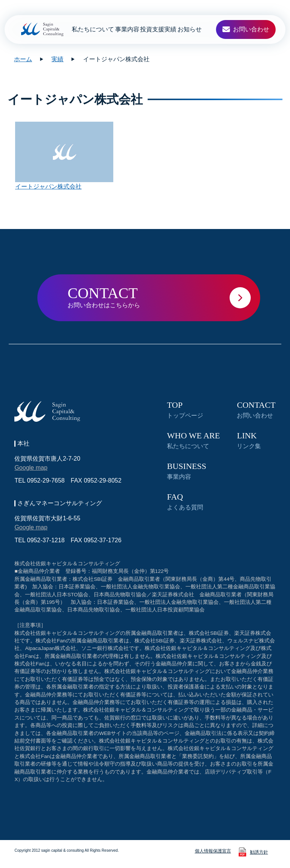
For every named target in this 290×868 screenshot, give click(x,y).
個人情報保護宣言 (213, 851)
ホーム (23, 59)
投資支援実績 (158, 29)
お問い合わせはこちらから (164, 296)
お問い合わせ (256, 410)
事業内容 (127, 29)
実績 (57, 59)
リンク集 (249, 440)
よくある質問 (185, 502)
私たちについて (93, 29)
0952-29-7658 (46, 480)
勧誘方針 (259, 852)
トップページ (185, 410)
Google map (31, 468)
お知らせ (190, 29)
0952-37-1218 (46, 540)
